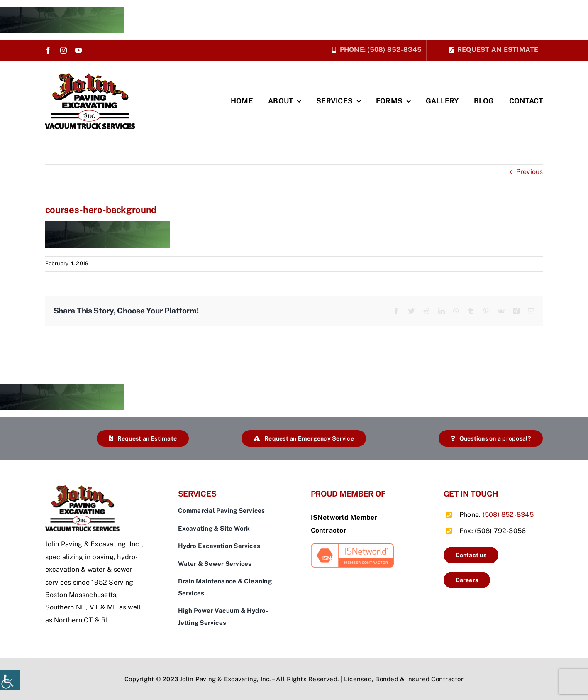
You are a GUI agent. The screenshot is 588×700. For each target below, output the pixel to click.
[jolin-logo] (93, 76)
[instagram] (63, 50)
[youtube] (78, 50)
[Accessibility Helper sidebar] (10, 680)
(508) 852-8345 (508, 515)
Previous (530, 172)
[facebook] (48, 50)
